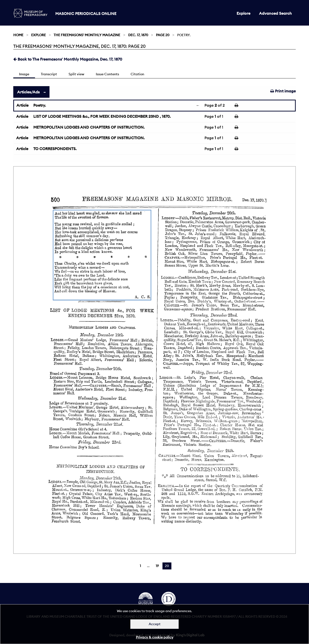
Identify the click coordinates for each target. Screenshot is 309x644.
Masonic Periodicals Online (86, 14)
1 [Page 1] (140, 566)
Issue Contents (107, 74)
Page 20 (163, 35)
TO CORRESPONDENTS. (55, 149)
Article (22, 105)
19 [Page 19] (157, 566)
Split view (76, 74)
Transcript (49, 74)
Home (18, 35)
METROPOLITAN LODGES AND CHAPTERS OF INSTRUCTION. (89, 127)
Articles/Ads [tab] (28, 92)
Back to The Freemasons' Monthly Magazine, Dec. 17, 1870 (68, 59)
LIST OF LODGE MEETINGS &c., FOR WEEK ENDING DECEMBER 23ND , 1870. (102, 116)
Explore (243, 13)
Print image (283, 91)
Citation (137, 74)
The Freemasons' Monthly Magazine (87, 35)
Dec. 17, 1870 (138, 35)
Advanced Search (275, 13)
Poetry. (40, 105)
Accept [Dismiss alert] (155, 624)
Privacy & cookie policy (155, 637)
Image (24, 74)
